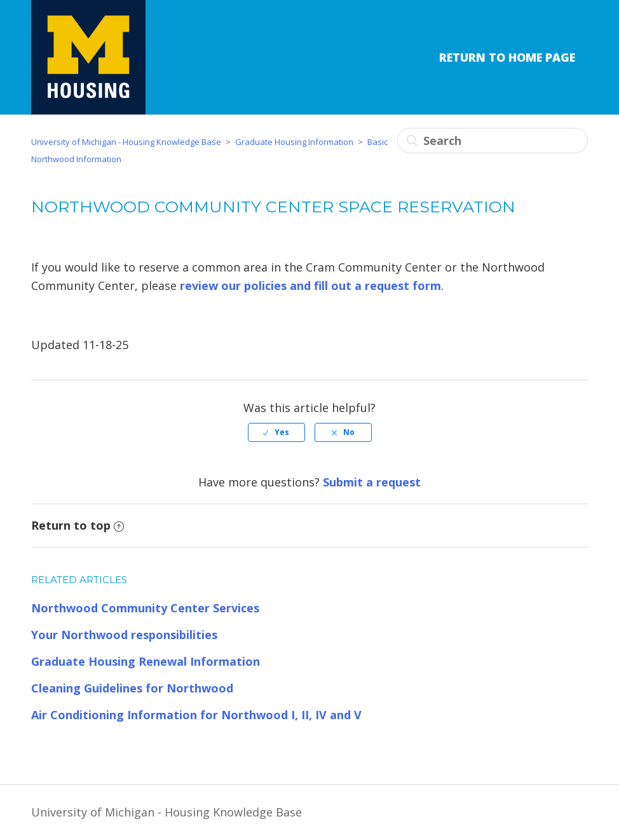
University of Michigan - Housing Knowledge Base (126, 142)
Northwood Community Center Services (145, 608)
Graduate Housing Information (294, 142)
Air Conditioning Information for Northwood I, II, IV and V (196, 715)
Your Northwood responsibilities (124, 635)
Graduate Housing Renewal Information (146, 661)
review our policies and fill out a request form (310, 286)
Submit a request (372, 482)
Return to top (78, 525)
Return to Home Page (507, 57)
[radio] (276, 432)
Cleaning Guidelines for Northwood (132, 688)
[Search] (493, 141)
